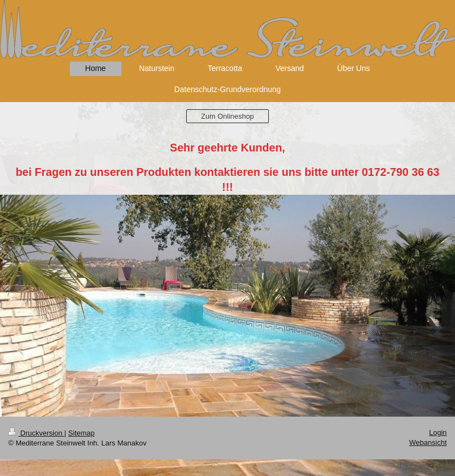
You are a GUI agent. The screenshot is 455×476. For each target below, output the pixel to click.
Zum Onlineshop (227, 116)
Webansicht (428, 442)
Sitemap (81, 433)
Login (438, 432)
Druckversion (36, 433)
